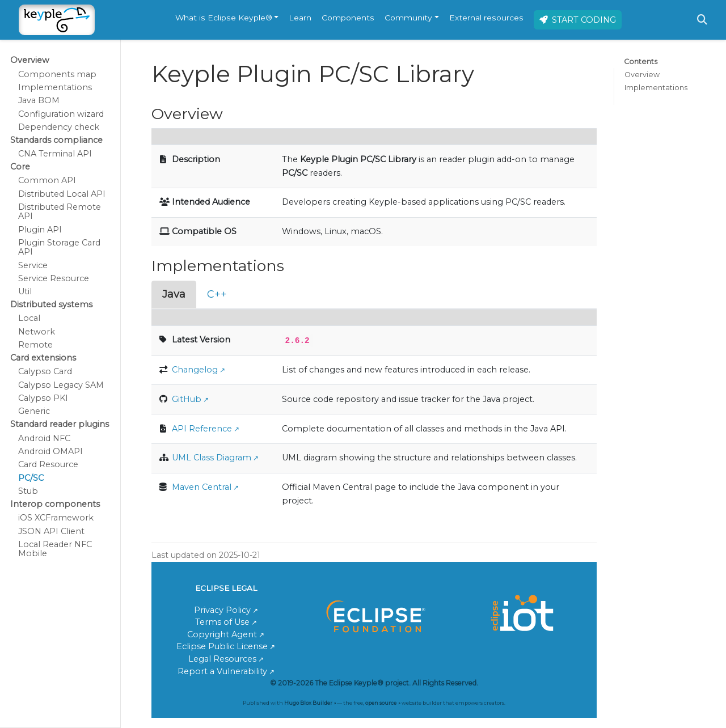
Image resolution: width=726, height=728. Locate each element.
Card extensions (43, 358)
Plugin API (40, 230)
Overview (30, 60)
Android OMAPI (50, 451)
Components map (57, 74)
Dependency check (59, 127)
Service (33, 265)
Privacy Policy (222, 610)
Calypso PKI (43, 398)
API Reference (202, 429)
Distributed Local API (62, 194)
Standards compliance (56, 140)
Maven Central (202, 487)
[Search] (702, 20)
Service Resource (54, 278)
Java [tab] (174, 294)
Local (29, 318)
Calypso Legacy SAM (61, 385)
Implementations (55, 87)
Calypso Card (45, 371)
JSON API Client (51, 531)
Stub (28, 491)
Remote (35, 345)
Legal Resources (222, 659)
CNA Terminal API (55, 154)
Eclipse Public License (222, 646)
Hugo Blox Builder (308, 703)
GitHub (187, 399)
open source (381, 703)
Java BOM (39, 100)
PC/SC (31, 478)
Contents (641, 62)
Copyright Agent (222, 634)
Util (25, 291)
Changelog (195, 370)
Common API (47, 180)
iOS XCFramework (56, 518)
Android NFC (44, 438)
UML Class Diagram (212, 458)
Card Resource (48, 464)
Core (20, 167)
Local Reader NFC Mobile (55, 549)
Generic (34, 411)
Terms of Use (222, 622)
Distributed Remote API (60, 211)
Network (37, 332)
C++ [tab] (217, 294)
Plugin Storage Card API (59, 247)
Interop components (55, 504)
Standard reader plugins (60, 424)
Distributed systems (51, 304)
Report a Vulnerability (222, 671)
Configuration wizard (61, 114)
